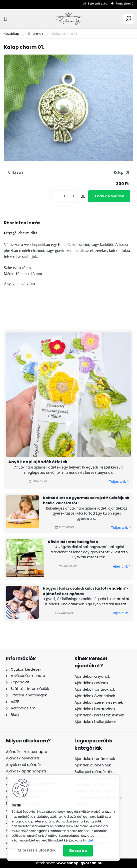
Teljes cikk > (119, 482)
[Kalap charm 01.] (68, 108)
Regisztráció (124, 4)
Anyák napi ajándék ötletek (38, 462)
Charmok (36, 34)
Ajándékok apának (91, 683)
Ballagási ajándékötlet (95, 772)
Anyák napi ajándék (24, 765)
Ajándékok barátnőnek (95, 709)
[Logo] (68, 19)
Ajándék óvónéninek (93, 765)
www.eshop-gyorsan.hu (79, 863)
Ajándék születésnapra (27, 752)
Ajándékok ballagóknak (95, 722)
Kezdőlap (11, 34)
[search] (128, 19)
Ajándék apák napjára (26, 771)
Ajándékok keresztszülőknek (99, 715)
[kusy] (64, 196)
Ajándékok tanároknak (95, 689)
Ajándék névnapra (22, 758)
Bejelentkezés (98, 4)
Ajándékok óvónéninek (95, 696)
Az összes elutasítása (37, 850)
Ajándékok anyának (92, 676)
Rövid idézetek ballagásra (73, 542)
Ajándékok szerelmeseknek (99, 702)
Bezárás (78, 851)
